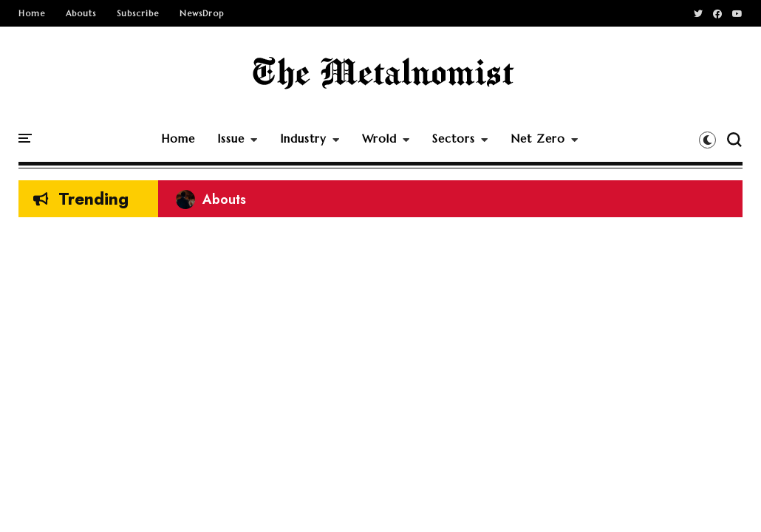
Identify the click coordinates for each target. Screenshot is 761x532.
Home (32, 13)
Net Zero (538, 139)
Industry (303, 139)
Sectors (454, 139)
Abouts (81, 13)
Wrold (379, 139)
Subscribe (138, 13)
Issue (231, 139)
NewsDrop (202, 13)
